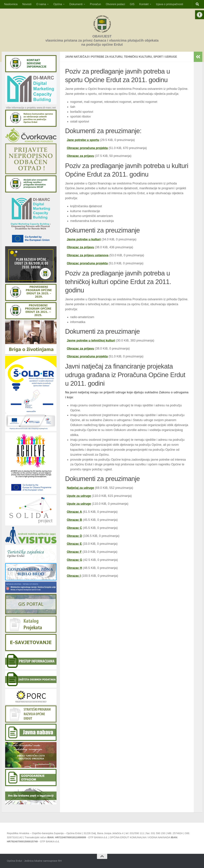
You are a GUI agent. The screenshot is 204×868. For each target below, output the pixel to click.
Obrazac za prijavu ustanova (88, 255)
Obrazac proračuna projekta (87, 148)
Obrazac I (74, 576)
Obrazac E (74, 544)
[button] (200, 15)
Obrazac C (74, 528)
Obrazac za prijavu (80, 156)
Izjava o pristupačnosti (170, 4)
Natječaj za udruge (80, 488)
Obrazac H (74, 568)
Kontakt (144, 4)
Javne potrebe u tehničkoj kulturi (91, 340)
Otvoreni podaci (115, 4)
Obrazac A (74, 512)
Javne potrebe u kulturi (84, 239)
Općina (58, 4)
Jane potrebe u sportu (83, 140)
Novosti (27, 4)
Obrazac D (74, 536)
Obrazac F (74, 552)
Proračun (95, 4)
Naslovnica (11, 4)
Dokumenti (76, 4)
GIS (132, 4)
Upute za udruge (79, 496)
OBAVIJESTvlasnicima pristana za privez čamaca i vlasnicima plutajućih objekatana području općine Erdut (102, 40)
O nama (41, 4)
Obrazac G (75, 560)
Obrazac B (74, 520)
